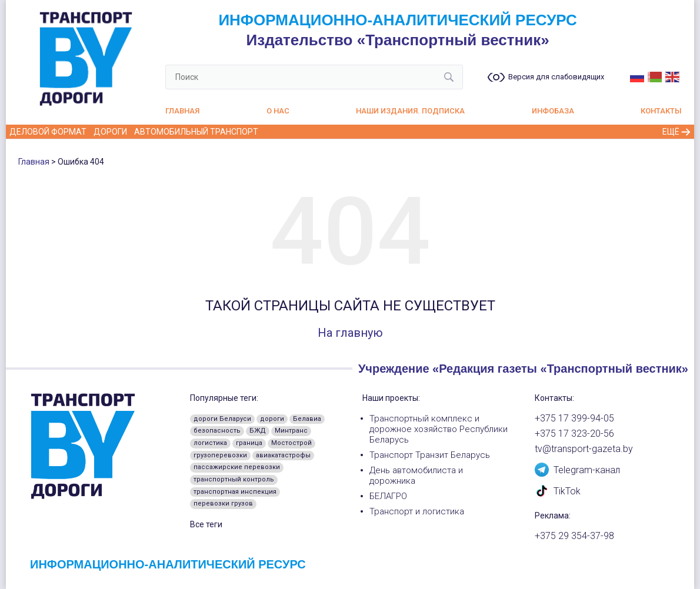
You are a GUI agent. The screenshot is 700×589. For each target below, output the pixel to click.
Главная (182, 111)
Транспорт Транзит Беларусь (430, 455)
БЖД (258, 431)
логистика (210, 443)
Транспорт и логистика (417, 511)
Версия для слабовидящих (556, 77)
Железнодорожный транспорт (334, 132)
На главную (350, 333)
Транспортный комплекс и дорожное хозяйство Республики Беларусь (439, 429)
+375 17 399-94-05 (574, 419)
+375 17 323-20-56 (574, 434)
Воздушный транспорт (461, 132)
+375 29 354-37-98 (574, 536)
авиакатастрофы (283, 455)
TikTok (558, 490)
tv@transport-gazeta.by (584, 449)
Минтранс (291, 431)
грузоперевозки (220, 455)
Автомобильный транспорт (196, 132)
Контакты (661, 111)
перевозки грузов (223, 503)
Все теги (206, 524)
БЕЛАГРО (388, 496)
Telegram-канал (577, 469)
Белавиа (307, 419)
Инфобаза (553, 111)
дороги (272, 419)
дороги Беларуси (222, 419)
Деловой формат (48, 132)
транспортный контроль (234, 479)
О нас (278, 111)
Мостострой (291, 443)
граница (249, 443)
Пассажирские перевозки (577, 132)
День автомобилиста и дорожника (416, 476)
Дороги (110, 132)
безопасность (217, 431)
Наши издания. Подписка (410, 111)
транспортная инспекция (235, 492)
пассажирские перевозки (237, 467)
